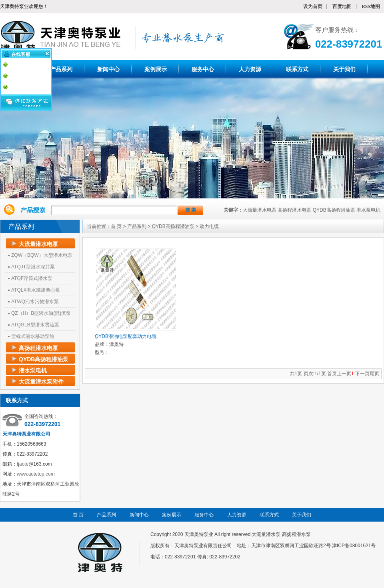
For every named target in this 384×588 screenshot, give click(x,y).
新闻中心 (108, 69)
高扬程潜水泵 (296, 534)
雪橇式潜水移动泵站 (33, 336)
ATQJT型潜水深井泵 (33, 267)
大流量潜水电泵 (260, 210)
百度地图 (342, 6)
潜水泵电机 (368, 210)
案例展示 (156, 69)
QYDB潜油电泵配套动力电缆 (126, 336)
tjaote (23, 464)
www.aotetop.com (36, 474)
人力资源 (250, 69)
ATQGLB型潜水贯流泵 (35, 325)
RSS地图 (371, 6)
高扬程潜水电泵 (294, 210)
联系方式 (297, 69)
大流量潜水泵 (266, 534)
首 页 (116, 226)
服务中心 (203, 69)
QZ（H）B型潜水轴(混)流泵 (41, 313)
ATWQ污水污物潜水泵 (35, 302)
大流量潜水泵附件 (41, 382)
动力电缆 (209, 226)
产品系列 (61, 69)
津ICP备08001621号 (354, 546)
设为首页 (313, 6)
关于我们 (344, 69)
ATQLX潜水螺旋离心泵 (36, 290)
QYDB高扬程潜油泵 (334, 210)
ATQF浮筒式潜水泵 (32, 278)
